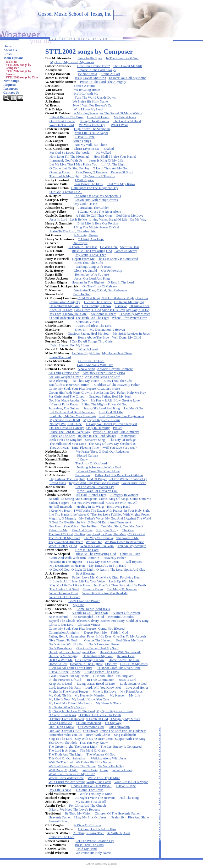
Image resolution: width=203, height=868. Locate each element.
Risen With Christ (98, 735)
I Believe (121, 306)
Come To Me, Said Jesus (93, 609)
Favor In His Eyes (90, 58)
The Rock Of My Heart (64, 538)
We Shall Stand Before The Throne (72, 766)
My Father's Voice (91, 518)
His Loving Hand (119, 507)
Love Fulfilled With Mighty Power (127, 515)
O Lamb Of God (97, 719)
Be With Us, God (118, 833)
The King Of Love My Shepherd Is (97, 196)
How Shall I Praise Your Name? (115, 157)
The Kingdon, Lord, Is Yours (93, 534)
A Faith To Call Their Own (94, 216)
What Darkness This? (64, 593)
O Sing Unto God (61, 723)
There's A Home (84, 86)
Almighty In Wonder (124, 495)
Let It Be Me (78, 219)
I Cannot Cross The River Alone (99, 212)
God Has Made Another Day (68, 400)
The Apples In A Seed (64, 589)
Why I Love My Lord (88, 109)
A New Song (86, 369)
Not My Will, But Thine (91, 145)
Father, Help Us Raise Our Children (119, 475)
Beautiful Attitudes (121, 617)
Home (8, 46)
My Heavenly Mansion (90, 695)
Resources (11, 89)
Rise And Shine (82, 530)
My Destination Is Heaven (107, 330)
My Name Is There (104, 314)
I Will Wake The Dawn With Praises (98, 511)
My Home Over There (117, 353)
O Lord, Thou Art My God (111, 168)
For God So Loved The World (70, 153)
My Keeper (117, 695)
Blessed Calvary (88, 456)
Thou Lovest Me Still (128, 66)
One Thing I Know (62, 121)
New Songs (11, 81)
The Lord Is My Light (64, 176)
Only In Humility (98, 428)
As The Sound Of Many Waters (121, 113)
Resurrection (127, 436)
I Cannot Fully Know (64, 404)
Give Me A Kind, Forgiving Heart (119, 577)
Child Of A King (89, 298)
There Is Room (93, 589)
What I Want (119, 125)
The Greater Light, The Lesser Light (73, 747)
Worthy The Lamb (99, 782)
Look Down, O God (87, 310)
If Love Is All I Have (64, 581)
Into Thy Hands (59, 515)
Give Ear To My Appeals (130, 636)
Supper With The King (130, 739)
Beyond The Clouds (62, 621)
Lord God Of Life (111, 412)
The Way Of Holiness (99, 538)
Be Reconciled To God (89, 617)
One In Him (89, 526)
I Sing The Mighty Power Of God (97, 227)
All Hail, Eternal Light (91, 495)
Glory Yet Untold (86, 271)
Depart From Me (83, 259)
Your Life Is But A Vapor (91, 133)
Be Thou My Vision (86, 381)
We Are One (94, 542)
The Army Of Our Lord (91, 463)
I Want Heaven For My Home (70, 345)
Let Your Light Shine (86, 353)
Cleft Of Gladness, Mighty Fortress (124, 298)
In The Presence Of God (122, 58)
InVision (11, 62)
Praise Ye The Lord (62, 436)
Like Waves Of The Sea (86, 515)
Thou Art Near (59, 448)
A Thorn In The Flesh (83, 247)
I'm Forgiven (125, 676)
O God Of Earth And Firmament (109, 522)
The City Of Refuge (122, 440)
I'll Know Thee (139, 306)
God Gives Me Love (130, 216)
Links (7, 54)
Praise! (118, 428)
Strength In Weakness (94, 121)
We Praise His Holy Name (90, 101)
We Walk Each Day (92, 125)
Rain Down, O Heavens (92, 172)
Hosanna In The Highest (88, 282)
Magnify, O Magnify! (63, 518)
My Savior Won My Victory (67, 707)
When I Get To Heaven (65, 597)
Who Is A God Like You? (97, 546)
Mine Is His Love (114, 310)
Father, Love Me (83, 577)
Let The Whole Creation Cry (128, 479)
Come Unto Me (141, 499)
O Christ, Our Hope (91, 239)
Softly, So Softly (107, 530)
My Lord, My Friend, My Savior (72, 62)
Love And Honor (98, 117)
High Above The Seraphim (92, 129)
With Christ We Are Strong (67, 782)
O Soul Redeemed (62, 318)
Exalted (109, 149)
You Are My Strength (132, 546)
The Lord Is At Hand (127, 121)
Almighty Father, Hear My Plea (104, 373)
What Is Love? (88, 349)
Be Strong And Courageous (79, 499)
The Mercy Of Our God (129, 534)
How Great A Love (127, 400)
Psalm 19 (117, 817)
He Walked (104, 153)
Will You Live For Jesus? (120, 448)
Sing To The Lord (61, 739)
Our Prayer (80, 243)
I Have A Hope (85, 137)
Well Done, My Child (127, 337)
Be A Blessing (58, 381)
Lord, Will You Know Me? (103, 688)
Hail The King (129, 798)
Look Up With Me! (122, 581)
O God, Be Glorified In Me (67, 522)
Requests (10, 85)
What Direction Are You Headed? (105, 593)
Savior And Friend (134, 483)
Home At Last (111, 74)
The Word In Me (127, 538)
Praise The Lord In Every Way (70, 432)
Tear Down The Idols (88, 184)
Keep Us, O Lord (61, 310)
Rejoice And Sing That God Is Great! (94, 483)
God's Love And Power (84, 601)
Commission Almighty (65, 302)
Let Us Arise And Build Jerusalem (72, 412)
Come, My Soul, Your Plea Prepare (72, 389)
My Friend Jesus (125, 117)
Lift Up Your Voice (92, 581)
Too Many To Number (122, 589)
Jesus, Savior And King (90, 78)
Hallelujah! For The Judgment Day (95, 188)
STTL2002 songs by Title (22, 77)
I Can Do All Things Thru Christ (92, 341)
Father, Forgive (59, 503)
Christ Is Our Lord (61, 625)
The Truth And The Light (92, 318)
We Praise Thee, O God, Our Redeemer (101, 290)
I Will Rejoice (85, 180)
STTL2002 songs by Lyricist (18, 73)
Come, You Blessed (111, 629)
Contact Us (11, 93)
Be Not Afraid (88, 74)
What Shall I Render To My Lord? (72, 774)
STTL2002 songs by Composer (18, 66)
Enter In (80, 330)
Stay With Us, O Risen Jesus (94, 739)
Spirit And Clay (135, 570)
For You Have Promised (88, 503)
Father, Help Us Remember (67, 636)
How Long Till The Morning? (70, 157)
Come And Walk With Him (95, 365)
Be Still (54, 499)
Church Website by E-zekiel (102, 864)
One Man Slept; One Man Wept (122, 526)
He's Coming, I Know (97, 306)
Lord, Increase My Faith (65, 688)
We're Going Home (87, 90)
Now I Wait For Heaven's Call (93, 105)
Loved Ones (58, 483)
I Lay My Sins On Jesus (103, 562)
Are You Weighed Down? (66, 377)
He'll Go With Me (86, 94)
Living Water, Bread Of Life (108, 219)
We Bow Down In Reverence (124, 542)
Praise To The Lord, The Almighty (103, 82)
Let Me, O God (134, 408)
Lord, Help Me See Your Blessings (73, 416)
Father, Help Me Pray (131, 393)
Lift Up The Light (113, 164)
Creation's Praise (109, 389)
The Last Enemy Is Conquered (117, 259)
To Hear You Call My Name (127, 78)
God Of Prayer (97, 479)
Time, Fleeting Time (85, 448)
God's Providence (61, 648)
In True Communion (101, 680)
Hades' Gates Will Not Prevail (120, 652)
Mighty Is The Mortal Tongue (69, 692)
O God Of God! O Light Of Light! (73, 570)
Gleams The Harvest (98, 302)
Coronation (82, 475)
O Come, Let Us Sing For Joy (70, 168)
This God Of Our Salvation (67, 758)
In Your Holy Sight (137, 511)
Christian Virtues (88, 322)
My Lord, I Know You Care (68, 314)
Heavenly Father (115, 558)
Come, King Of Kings (114, 499)
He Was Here (109, 247)
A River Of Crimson (126, 613)
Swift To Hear (130, 247)
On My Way (138, 219)
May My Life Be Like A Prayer (71, 585)
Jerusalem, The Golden (94, 208)
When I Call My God (63, 546)
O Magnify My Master (135, 314)
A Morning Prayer (86, 113)
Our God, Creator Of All (66, 192)
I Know (83, 459)
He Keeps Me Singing (129, 302)
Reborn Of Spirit (122, 172)
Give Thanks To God (63, 640)
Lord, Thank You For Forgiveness (121, 416)
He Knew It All (102, 400)
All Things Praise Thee (64, 373)
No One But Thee (106, 585)
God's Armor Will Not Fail (67, 644)
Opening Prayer (60, 172)
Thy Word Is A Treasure (99, 176)
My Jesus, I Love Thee (91, 255)
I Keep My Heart (60, 511)
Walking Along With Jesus (93, 267)
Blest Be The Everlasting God (92, 251)
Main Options (13, 58)
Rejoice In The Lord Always (97, 70)
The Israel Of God (61, 534)
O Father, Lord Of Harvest (67, 719)
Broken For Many (113, 621)
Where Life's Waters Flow (129, 318)
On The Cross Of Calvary (100, 286)
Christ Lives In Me (87, 149)
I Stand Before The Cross (67, 117)
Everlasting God (105, 393)
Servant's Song (95, 440)
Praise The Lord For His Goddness (123, 731)
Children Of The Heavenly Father (117, 385)
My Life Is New (59, 699)
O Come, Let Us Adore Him (97, 829)
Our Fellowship (112, 271)
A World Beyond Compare (115, 369)
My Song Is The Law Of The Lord (72, 711)
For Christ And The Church (67, 397)
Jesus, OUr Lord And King (102, 408)
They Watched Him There (66, 542)
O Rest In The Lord (121, 282)
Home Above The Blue (93, 337)
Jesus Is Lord (58, 219)
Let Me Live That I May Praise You (73, 164)
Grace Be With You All (122, 503)
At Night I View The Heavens (95, 798)
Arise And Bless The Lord (94, 326)
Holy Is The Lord (87, 550)
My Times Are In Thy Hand (108, 566)
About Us (10, 50)
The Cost (128, 530)
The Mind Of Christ (93, 751)
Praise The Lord (60, 357)
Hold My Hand (87, 849)
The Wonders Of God (101, 754)
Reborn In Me (58, 530)
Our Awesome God (91, 727)
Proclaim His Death (133, 585)
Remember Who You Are (92, 275)
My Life (78, 605)
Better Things (82, 141)
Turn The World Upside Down (95, 98)
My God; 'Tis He (86, 204)
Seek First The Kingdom (66, 440)
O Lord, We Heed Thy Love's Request (111, 424)
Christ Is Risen (130, 554)
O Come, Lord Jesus (62, 715)
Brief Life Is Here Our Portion (98, 223)
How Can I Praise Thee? (93, 66)
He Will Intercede (61, 507)
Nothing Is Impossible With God (99, 467)
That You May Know (121, 184)
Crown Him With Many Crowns (96, 200)
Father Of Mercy (126, 251)
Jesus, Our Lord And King (92, 278)
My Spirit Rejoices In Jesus (131, 334)
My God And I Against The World (128, 518)
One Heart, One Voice (64, 526)
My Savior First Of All (65, 420)
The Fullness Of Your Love (68, 444)
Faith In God (82, 294)
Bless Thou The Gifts (89, 263)
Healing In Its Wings (91, 507)
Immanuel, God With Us (66, 160)
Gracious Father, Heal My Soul (89, 334)
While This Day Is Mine (104, 778)
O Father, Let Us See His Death (100, 715)
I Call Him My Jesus (134, 664)
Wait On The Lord (62, 125)
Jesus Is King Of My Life (106, 160)
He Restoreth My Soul (65, 306)
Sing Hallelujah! (125, 735)
